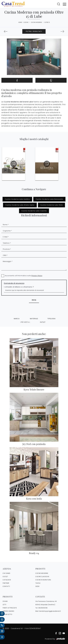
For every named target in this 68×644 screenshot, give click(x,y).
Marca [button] (17, 319)
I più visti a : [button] (25, 322)
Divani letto (7, 614)
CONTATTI (6, 586)
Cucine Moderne (36, 22)
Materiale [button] (34, 319)
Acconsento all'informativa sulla (24, 276)
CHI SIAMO (6, 573)
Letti (4, 605)
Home (20, 22)
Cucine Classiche (42, 577)
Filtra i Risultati (34, 31)
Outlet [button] (43, 322)
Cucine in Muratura (43, 580)
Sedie (37, 586)
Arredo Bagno (8, 611)
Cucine (26, 22)
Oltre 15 (47, 22)
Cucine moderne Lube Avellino (17, 199)
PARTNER (6, 583)
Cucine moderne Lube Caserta (34, 211)
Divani (5, 601)
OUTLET (5, 577)
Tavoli (38, 583)
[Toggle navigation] (65, 4)
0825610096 (43, 608)
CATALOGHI (7, 580)
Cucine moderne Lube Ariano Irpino (20, 205)
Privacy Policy (37, 276)
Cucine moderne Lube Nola (51, 205)
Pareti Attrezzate (10, 608)
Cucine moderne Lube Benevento (49, 199)
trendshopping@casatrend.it (50, 611)
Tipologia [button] (51, 319)
